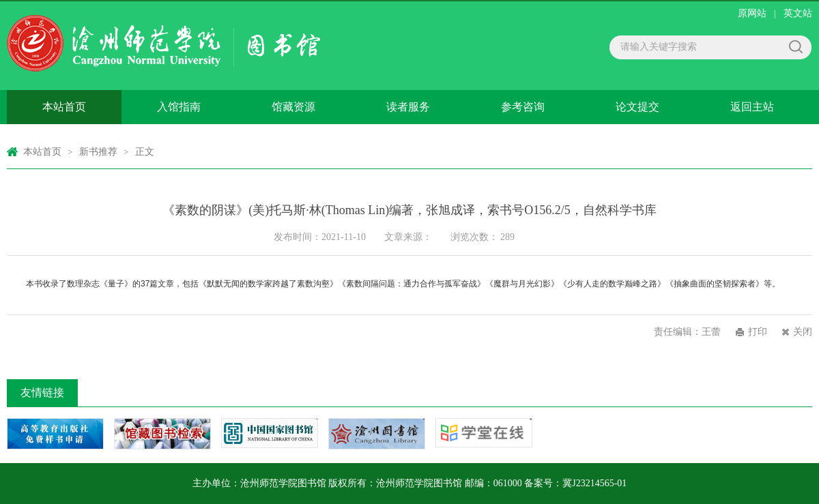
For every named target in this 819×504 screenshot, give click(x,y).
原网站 (752, 13)
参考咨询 (523, 107)
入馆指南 (179, 107)
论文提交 (637, 107)
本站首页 (64, 107)
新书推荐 (98, 152)
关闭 (803, 332)
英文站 (798, 13)
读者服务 (408, 107)
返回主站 (752, 107)
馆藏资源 (293, 107)
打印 (758, 332)
